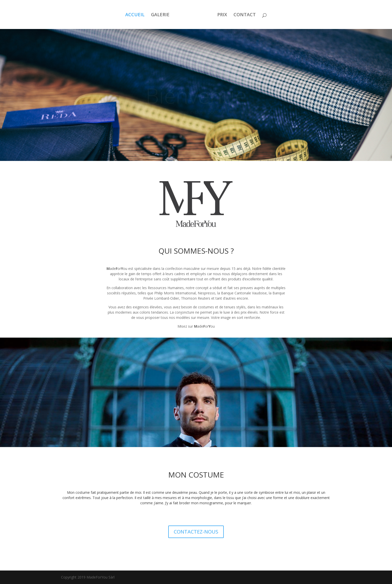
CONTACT (245, 15)
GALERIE (160, 15)
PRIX (222, 15)
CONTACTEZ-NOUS (196, 532)
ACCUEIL (135, 15)
